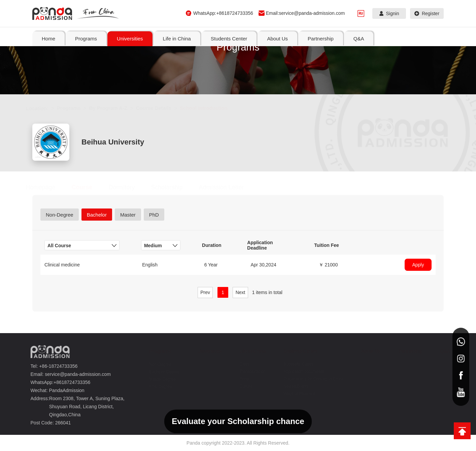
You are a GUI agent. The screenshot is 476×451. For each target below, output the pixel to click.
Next (241, 292)
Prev (205, 292)
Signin (389, 13)
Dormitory (128, 187)
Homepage (47, 187)
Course (89, 187)
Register (427, 13)
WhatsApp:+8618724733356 (223, 13)
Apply (418, 265)
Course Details (160, 108)
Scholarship (173, 187)
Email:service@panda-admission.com (305, 13)
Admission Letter (228, 187)
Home (48, 39)
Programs (75, 108)
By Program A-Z (115, 108)
